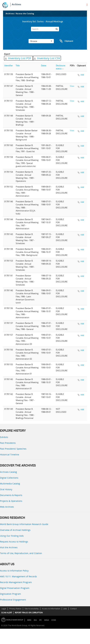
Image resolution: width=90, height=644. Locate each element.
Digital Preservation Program (15, 588)
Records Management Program (16, 582)
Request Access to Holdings (14, 542)
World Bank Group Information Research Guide (24, 524)
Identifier (8, 66)
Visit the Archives (9, 547)
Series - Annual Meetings (50, 22)
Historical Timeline (10, 455)
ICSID (54, 620)
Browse (41, 41)
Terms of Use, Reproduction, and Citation (21, 553)
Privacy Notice (15, 609)
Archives (16, 5)
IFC (40, 620)
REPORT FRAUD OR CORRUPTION (29, 613)
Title (18, 66)
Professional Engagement (13, 600)
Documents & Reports (11, 495)
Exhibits (4, 437)
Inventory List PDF (18, 58)
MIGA (47, 620)
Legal (4, 609)
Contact (73, 609)
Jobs (65, 609)
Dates (44, 66)
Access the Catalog (25, 14)
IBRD (29, 620)
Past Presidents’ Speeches (13, 449)
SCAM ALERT (7, 613)
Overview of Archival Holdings (15, 530)
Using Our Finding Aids (12, 536)
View (72, 86)
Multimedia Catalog (10, 484)
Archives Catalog (8, 472)
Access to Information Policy (14, 571)
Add (82, 75)
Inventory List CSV (47, 58)
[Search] (45, 29)
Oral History (6, 489)
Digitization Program (10, 594)
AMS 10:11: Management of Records (18, 576)
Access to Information (51, 609)
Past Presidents (8, 443)
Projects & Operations (11, 501)
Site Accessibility (32, 609)
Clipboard (65, 41)
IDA (35, 620)
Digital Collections (9, 478)
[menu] (87, 5)
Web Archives (7, 507)
